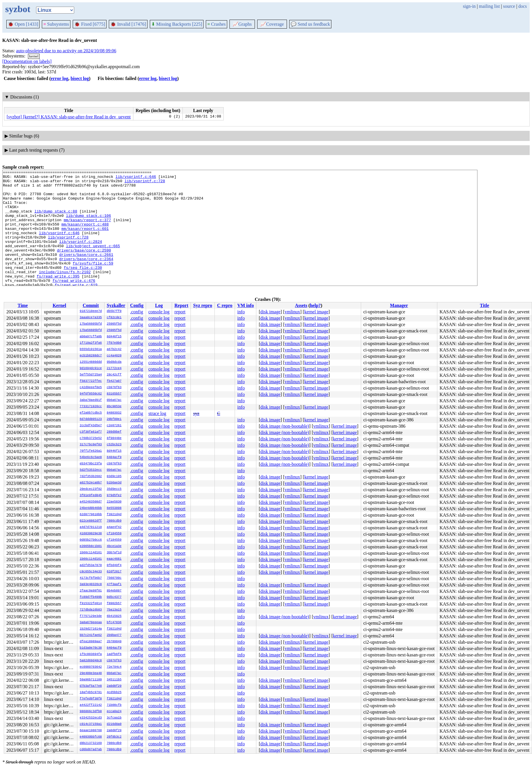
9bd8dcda (114, 362)
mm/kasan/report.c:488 (85, 235)
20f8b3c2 (114, 737)
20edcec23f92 (91, 489)
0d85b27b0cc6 (91, 540)
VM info (246, 305)
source (509, 6)
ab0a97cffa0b (91, 337)
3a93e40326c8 (91, 584)
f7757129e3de (91, 616)
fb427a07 (114, 381)
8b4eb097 (114, 591)
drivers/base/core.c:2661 (86, 272)
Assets (301, 305)
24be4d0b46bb (91, 508)
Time (23, 305)
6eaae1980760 (91, 731)
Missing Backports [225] (177, 24)
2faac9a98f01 (91, 591)
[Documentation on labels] (27, 61)
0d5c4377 (114, 597)
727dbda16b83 (91, 610)
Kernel (59, 305)
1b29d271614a (91, 629)
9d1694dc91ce (91, 368)
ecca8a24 (114, 712)
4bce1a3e (114, 546)
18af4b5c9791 (91, 692)
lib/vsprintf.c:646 (136, 178)
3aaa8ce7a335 (91, 318)
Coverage (272, 24)
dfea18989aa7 (91, 642)
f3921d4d (114, 515)
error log (59, 78)
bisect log (80, 78)
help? (315, 305)
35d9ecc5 (114, 489)
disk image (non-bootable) (285, 426)
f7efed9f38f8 (91, 699)
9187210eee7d (91, 311)
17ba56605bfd (91, 324)
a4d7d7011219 (91, 527)
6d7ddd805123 (91, 419)
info (241, 312)
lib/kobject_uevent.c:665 (93, 261)
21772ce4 (114, 368)
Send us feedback (310, 24)
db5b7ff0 (114, 311)
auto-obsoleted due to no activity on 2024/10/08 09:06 (66, 51)
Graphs (242, 24)
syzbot (18, 9)
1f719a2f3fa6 (91, 343)
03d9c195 (114, 476)
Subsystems (56, 24)
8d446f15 (114, 337)
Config (137, 305)
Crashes (216, 24)
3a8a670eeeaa (91, 623)
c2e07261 (114, 426)
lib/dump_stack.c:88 (56, 220)
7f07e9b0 (114, 343)
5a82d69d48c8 (91, 661)
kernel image (316, 312)
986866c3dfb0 (91, 712)
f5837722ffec (91, 381)
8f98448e (114, 438)
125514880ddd (91, 362)
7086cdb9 (114, 521)
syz (196, 413)
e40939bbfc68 (91, 737)
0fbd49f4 (114, 565)
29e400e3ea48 (91, 673)
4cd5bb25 (114, 692)
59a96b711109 (91, 680)
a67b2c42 (114, 349)
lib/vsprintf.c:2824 (81, 256)
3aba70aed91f (91, 400)
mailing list (489, 6)
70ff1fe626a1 (91, 451)
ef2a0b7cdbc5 (91, 413)
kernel (34, 56)
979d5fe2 (114, 496)
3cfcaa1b (114, 718)
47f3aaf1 (114, 584)
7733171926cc (91, 407)
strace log (157, 413)
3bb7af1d (114, 553)
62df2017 (114, 572)
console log (159, 312)
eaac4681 (114, 559)
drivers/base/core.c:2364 (86, 277)
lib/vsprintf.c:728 (145, 183)
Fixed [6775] (90, 24)
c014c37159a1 (91, 724)
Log (159, 305)
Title (485, 305)
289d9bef (114, 432)
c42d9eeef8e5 (91, 388)
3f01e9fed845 (91, 496)
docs (523, 6)
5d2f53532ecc (91, 470)
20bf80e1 (114, 419)
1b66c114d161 (91, 553)
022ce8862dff (91, 521)
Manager (399, 305)
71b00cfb (114, 705)
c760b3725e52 (91, 438)
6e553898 (114, 508)
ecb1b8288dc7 (91, 356)
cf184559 (114, 534)
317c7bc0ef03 (91, 445)
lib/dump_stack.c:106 (88, 225)
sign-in (469, 6)
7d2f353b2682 (91, 476)
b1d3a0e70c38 (91, 648)
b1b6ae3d (114, 483)
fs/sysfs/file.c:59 (93, 282)
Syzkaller (116, 305)
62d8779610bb (91, 515)
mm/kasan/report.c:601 (85, 241)
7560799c (114, 578)
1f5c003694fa (91, 654)
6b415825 (114, 616)
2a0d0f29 (114, 686)
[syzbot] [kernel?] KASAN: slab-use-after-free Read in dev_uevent (69, 117)
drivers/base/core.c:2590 (84, 267)
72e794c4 (114, 667)
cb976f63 (114, 388)
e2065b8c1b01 (91, 546)
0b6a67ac (114, 400)
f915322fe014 (91, 604)
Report (181, 305)
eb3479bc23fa (91, 464)
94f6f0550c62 (91, 394)
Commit (91, 305)
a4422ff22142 (91, 705)
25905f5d (114, 324)
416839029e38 (91, 534)
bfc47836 (114, 623)
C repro (225, 305)
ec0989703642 (91, 667)
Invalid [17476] (128, 24)
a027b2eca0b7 (91, 483)
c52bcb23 (114, 445)
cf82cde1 (114, 318)
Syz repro (203, 305)
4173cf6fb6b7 (91, 578)
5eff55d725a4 (91, 375)
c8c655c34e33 (91, 572)
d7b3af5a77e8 (91, 686)
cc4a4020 (114, 356)
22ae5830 (114, 502)
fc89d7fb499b (91, 597)
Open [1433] (23, 24)
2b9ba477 (114, 635)
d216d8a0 (114, 724)
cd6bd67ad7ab (91, 750)
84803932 (114, 413)
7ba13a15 (114, 610)
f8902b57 (114, 604)
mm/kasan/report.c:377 (87, 230)
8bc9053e (114, 407)
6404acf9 (114, 457)
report (180, 312)
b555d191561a (91, 349)
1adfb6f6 (114, 654)
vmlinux (292, 312)
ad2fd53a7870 (91, 565)
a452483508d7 (91, 502)
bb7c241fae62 (91, 635)
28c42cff (114, 375)
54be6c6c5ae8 (91, 457)
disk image (270, 312)
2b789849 (114, 642)
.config (137, 312)
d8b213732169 (91, 743)
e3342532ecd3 (91, 718)
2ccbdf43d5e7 (91, 426)
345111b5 (114, 680)
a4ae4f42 (114, 527)
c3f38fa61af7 (91, 432)
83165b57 (114, 394)
